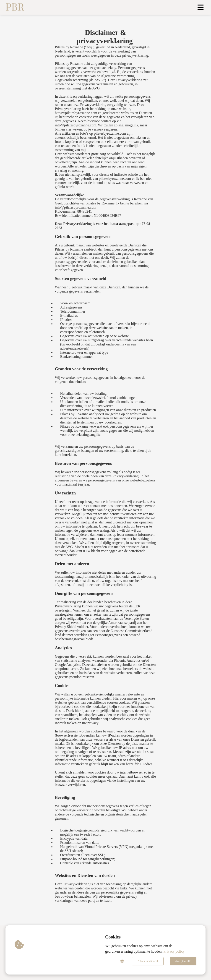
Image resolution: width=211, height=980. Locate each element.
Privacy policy (174, 951)
